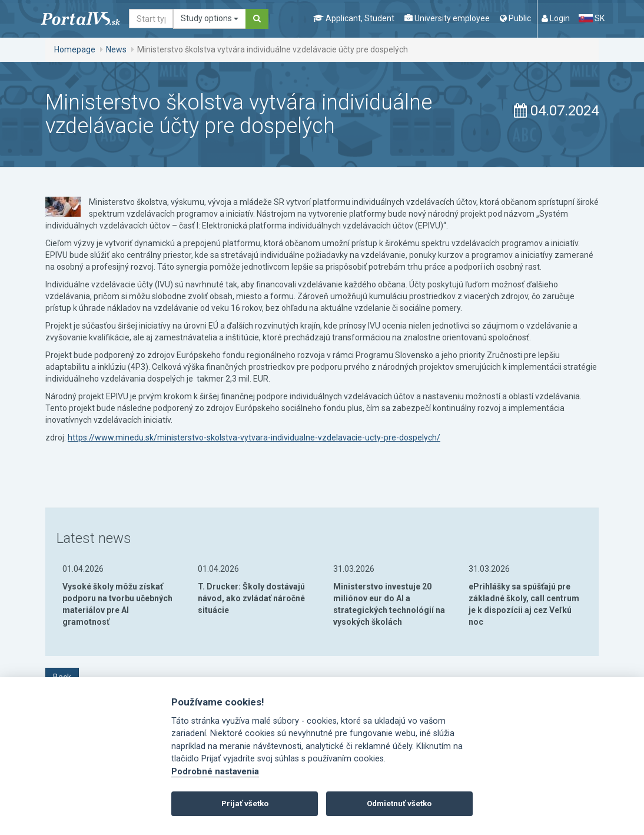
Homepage (75, 49)
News (116, 49)
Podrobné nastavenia (215, 772)
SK (592, 18)
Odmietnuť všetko (399, 803)
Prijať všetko (245, 803)
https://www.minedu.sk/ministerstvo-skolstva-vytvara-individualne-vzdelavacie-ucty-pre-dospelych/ (254, 438)
